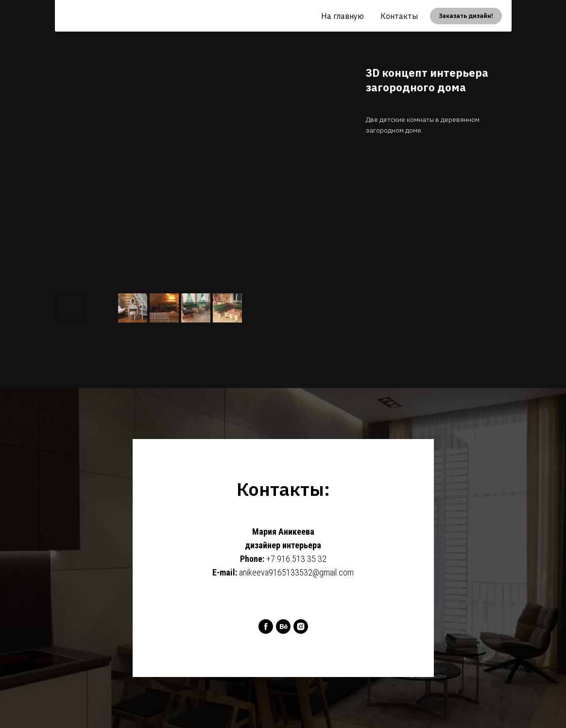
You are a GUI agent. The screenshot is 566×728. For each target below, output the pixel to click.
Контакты (399, 16)
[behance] (283, 626)
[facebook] (266, 626)
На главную (343, 16)
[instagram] (301, 626)
